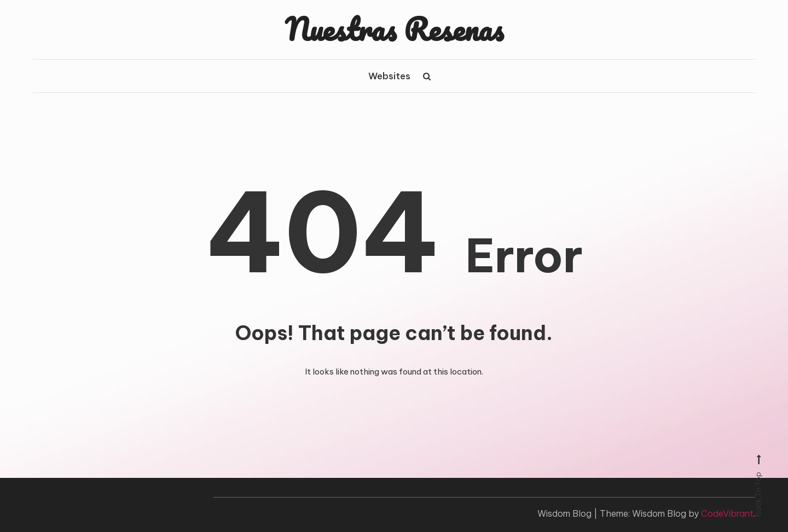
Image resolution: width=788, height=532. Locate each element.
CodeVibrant (727, 513)
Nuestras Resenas (394, 29)
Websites (389, 76)
